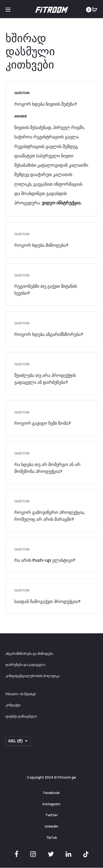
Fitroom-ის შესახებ (21, 694)
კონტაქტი (13, 705)
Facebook (51, 793)
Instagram (51, 804)
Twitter (51, 815)
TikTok (51, 838)
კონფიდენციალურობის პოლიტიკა (33, 676)
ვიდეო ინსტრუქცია (61, 203)
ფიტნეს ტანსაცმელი (21, 716)
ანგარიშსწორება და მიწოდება (29, 654)
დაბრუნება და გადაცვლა (25, 665)
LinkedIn (51, 826)
